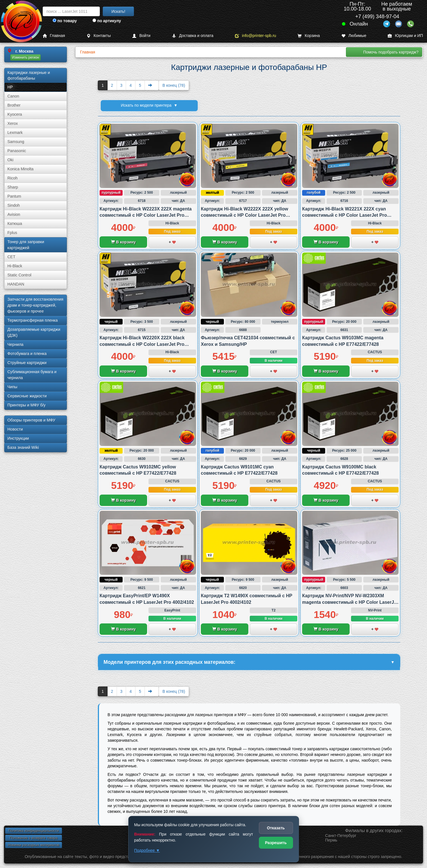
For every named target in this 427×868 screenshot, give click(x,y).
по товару (65, 21)
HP (10, 87)
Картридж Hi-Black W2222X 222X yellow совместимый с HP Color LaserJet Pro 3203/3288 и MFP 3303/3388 (245, 215)
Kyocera (15, 114)
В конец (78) (174, 85)
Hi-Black (15, 266)
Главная (54, 36)
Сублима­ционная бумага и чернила (32, 375)
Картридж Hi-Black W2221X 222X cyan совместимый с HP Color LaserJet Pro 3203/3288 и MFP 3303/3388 (345, 215)
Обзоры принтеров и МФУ (31, 420)
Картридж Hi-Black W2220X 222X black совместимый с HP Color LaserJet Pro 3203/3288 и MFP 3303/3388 (142, 344)
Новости (15, 429)
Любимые (354, 36)
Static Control (19, 275)
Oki (10, 160)
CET (11, 257)
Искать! (118, 11)
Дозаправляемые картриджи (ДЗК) (34, 332)
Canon (13, 96)
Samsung (16, 142)
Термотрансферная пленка (33, 320)
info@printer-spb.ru (256, 36)
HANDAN (16, 284)
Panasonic (17, 151)
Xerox (13, 123)
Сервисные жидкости (27, 396)
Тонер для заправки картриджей (26, 245)
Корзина (309, 36)
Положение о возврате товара (34, 838)
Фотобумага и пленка (27, 354)
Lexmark (15, 133)
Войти (141, 36)
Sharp (13, 187)
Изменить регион (25, 57)
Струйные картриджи (27, 363)
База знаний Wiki (23, 447)
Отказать (276, 828)
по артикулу (107, 21)
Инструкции (18, 438)
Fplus (12, 233)
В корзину (123, 242)
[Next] (152, 85)
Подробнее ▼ (147, 850)
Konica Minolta (20, 169)
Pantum (14, 196)
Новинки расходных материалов (34, 846)
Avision (14, 214)
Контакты (99, 36)
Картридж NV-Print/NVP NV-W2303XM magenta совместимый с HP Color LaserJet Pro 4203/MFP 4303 (350, 602)
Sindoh (14, 205)
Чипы (12, 387)
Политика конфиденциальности (33, 831)
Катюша (15, 224)
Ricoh (13, 178)
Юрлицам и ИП (405, 36)
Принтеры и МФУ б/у (26, 405)
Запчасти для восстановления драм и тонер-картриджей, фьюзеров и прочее (35, 305)
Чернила (15, 344)
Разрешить (276, 843)
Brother (14, 105)
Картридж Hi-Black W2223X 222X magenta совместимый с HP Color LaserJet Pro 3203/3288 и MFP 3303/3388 (146, 215)
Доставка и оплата (193, 36)
